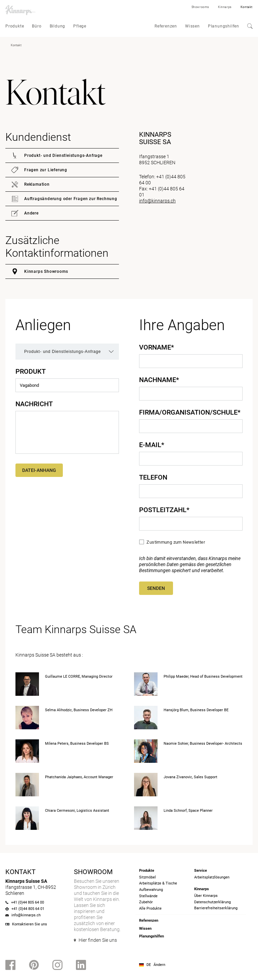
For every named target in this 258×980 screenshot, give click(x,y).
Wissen (192, 26)
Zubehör (146, 902)
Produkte (15, 26)
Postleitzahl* (164, 510)
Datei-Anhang (39, 470)
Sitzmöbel (147, 877)
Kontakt (247, 7)
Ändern (159, 965)
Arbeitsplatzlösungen (212, 877)
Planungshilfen (224, 26)
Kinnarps (225, 7)
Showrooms (200, 7)
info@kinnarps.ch (157, 201)
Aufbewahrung (151, 890)
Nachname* (159, 380)
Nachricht (34, 404)
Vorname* (157, 347)
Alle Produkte (150, 908)
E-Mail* (152, 445)
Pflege (80, 26)
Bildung (58, 26)
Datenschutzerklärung (212, 902)
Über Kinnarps (206, 896)
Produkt (31, 371)
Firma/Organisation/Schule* (190, 412)
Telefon (153, 477)
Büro (37, 26)
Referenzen (166, 26)
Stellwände (148, 896)
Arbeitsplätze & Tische (158, 883)
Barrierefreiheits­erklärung (216, 908)
